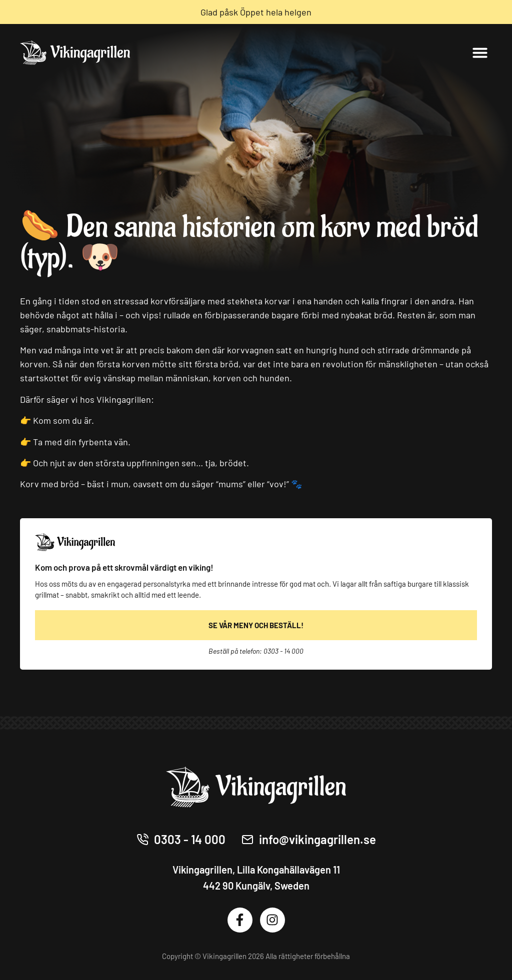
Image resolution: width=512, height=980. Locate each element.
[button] (480, 52)
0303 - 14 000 (283, 651)
